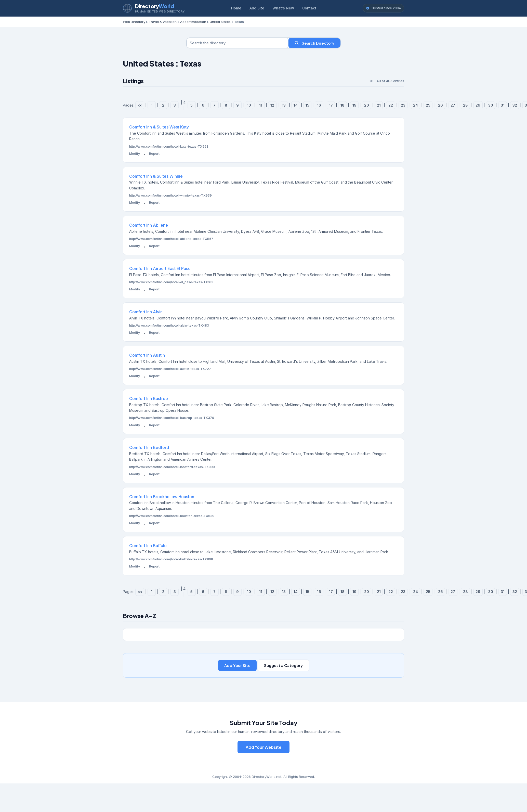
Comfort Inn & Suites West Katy (159, 127)
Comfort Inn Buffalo (148, 546)
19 (354, 105)
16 (319, 105)
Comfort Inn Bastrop (149, 398)
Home (236, 8)
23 (403, 105)
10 (249, 105)
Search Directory (314, 43)
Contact (309, 8)
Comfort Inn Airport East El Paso (160, 268)
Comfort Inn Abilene (149, 225)
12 (272, 105)
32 (515, 105)
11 (261, 105)
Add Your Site (237, 665)
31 (503, 105)
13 (284, 105)
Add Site (257, 8)
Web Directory (134, 22)
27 (453, 105)
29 (478, 105)
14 (296, 105)
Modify (135, 153)
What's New (283, 8)
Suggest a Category (283, 665)
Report (154, 153)
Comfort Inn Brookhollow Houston (162, 497)
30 (491, 105)
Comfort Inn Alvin (146, 312)
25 (428, 105)
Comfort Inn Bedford (149, 447)
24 (416, 105)
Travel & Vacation (163, 22)
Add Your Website (263, 747)
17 (331, 105)
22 (391, 105)
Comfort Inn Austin (147, 355)
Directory (154, 6)
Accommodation (193, 22)
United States (220, 22)
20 (367, 105)
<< (140, 105)
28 (465, 105)
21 (379, 105)
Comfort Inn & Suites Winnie (156, 176)
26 (440, 105)
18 (342, 105)
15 (307, 105)
